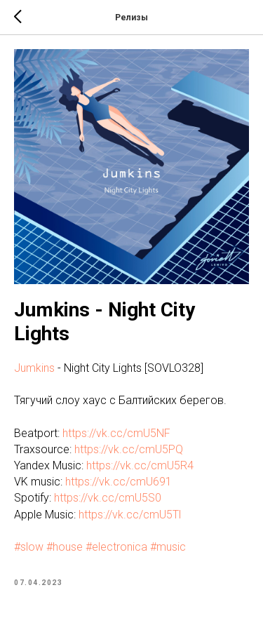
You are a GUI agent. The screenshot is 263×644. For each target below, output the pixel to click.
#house (65, 547)
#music (168, 547)
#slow (29, 547)
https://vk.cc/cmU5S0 (108, 498)
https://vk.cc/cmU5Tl (130, 515)
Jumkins (34, 368)
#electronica (116, 547)
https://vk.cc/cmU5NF (116, 433)
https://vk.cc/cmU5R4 (140, 465)
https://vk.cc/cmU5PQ (129, 449)
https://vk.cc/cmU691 (119, 482)
